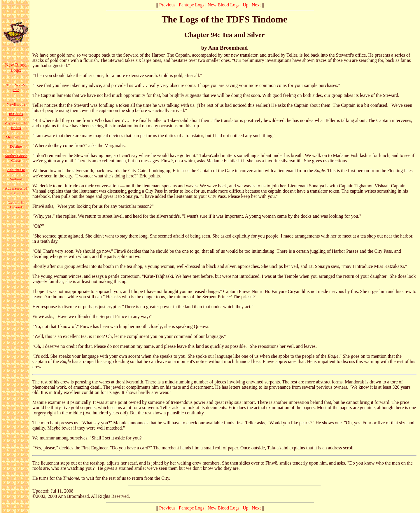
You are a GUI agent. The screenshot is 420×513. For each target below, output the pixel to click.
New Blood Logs (224, 5)
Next (256, 5)
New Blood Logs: (16, 68)
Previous (167, 5)
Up (246, 5)
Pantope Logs (192, 5)
